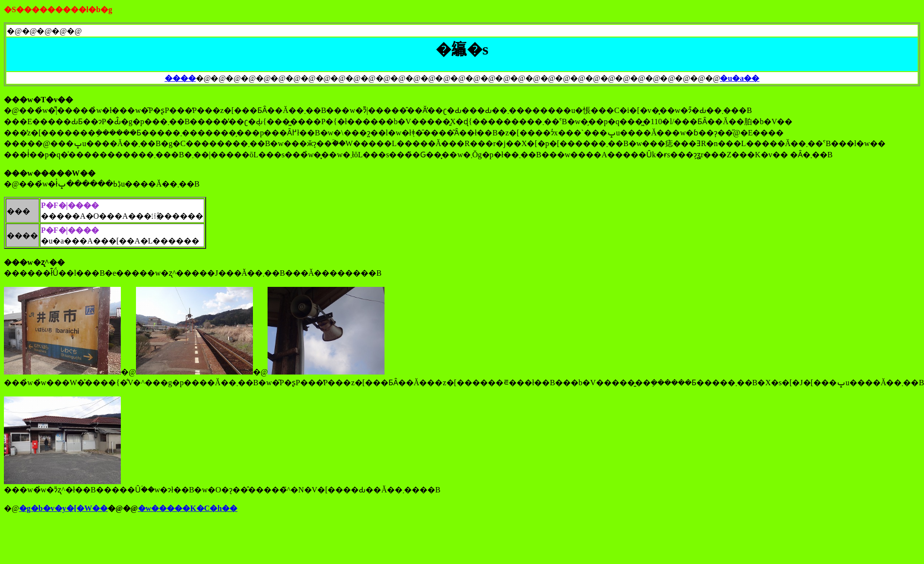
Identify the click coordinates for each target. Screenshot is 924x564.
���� (180, 78)
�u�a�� (740, 78)
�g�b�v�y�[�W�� (63, 508)
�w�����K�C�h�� (188, 508)
